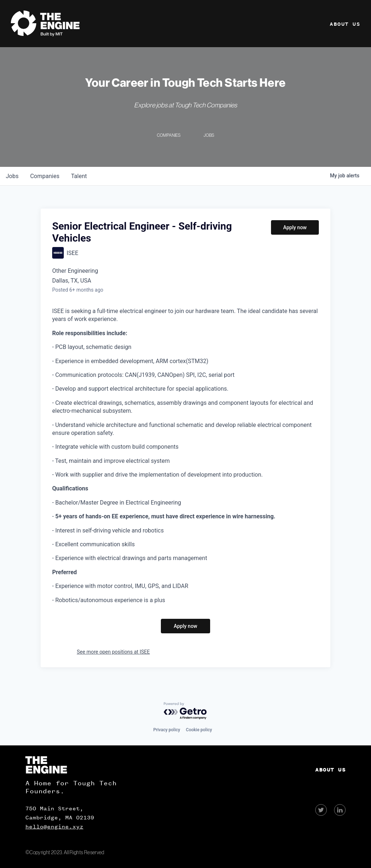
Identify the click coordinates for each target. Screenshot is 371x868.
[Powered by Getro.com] (185, 711)
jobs (12, 176)
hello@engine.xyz (54, 827)
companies (45, 176)
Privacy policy (167, 730)
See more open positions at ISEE (113, 652)
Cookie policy (199, 730)
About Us (345, 24)
